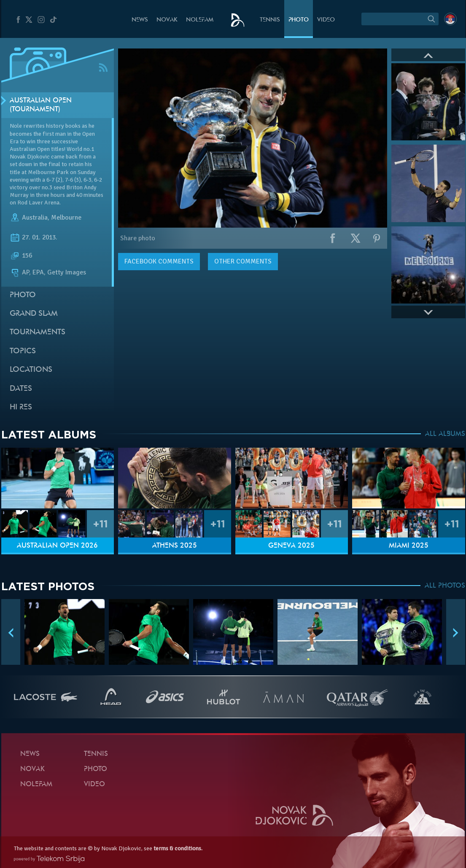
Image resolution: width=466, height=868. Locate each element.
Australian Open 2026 (57, 546)
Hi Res (21, 407)
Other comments (243, 261)
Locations (31, 370)
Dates (21, 389)
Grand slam (34, 314)
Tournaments (38, 332)
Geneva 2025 (291, 546)
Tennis (270, 20)
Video (326, 20)
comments (159, 261)
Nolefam (200, 20)
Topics (23, 351)
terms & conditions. (178, 848)
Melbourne (66, 218)
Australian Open (30, 149)
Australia (35, 218)
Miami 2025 (409, 546)
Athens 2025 (175, 546)
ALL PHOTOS (445, 586)
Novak (167, 20)
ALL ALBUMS (445, 434)
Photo (299, 20)
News (140, 20)
